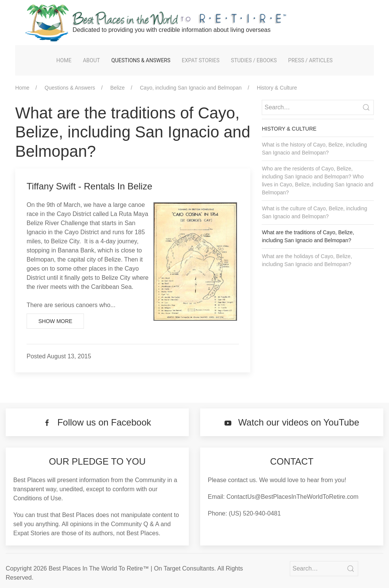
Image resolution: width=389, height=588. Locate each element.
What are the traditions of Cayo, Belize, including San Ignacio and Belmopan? (308, 236)
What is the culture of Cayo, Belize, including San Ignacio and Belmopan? (314, 212)
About (91, 60)
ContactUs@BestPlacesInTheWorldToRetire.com (293, 497)
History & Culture (277, 88)
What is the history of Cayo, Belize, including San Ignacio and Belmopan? (314, 149)
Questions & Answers (141, 60)
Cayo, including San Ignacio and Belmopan (191, 88)
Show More (55, 321)
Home (64, 60)
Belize (117, 88)
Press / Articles (311, 60)
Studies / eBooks (254, 60)
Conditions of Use (37, 498)
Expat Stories (201, 60)
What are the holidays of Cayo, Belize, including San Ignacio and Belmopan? (307, 260)
